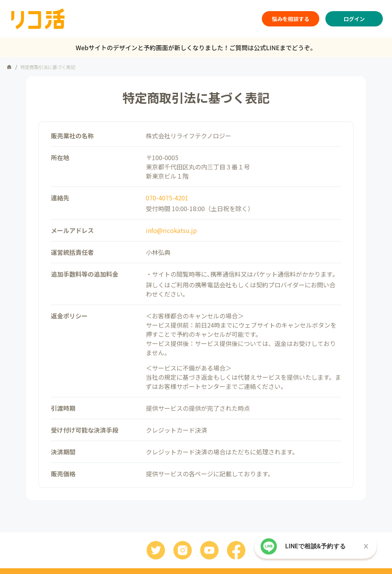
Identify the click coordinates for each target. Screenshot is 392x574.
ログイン (354, 19)
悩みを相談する (291, 19)
